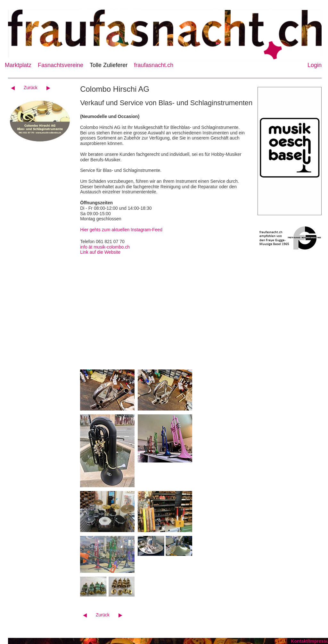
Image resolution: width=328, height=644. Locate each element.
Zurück (31, 88)
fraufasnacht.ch (154, 65)
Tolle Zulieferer (109, 65)
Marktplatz (18, 65)
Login (315, 65)
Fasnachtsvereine (61, 65)
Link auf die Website (100, 252)
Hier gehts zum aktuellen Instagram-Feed (121, 230)
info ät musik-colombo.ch (105, 247)
